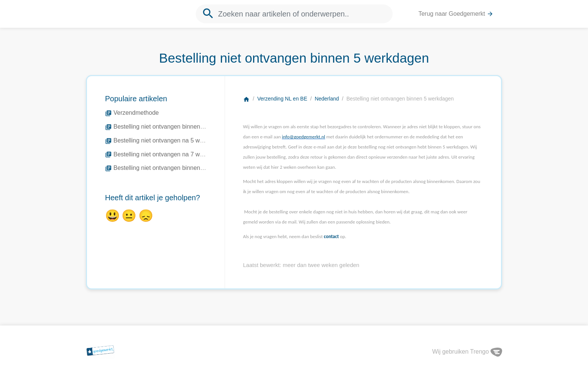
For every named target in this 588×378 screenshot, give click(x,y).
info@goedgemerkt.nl (304, 137)
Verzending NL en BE (282, 99)
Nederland (327, 99)
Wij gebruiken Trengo (467, 352)
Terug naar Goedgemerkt (456, 14)
